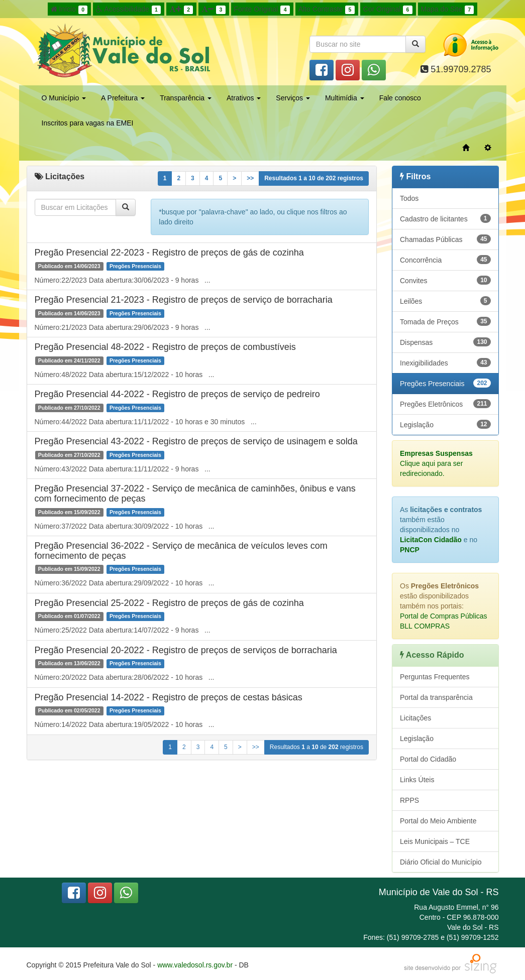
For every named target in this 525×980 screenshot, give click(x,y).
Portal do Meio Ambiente (438, 821)
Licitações (415, 718)
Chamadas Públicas (445, 239)
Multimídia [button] (345, 98)
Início (69, 10)
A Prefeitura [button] (123, 98)
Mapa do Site (448, 10)
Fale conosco (400, 98)
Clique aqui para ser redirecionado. (436, 463)
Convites (445, 280)
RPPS (409, 800)
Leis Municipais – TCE (435, 841)
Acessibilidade (128, 10)
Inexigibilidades (445, 362)
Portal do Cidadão (428, 759)
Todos (409, 198)
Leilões (445, 301)
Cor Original (388, 10)
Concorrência (445, 260)
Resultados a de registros (314, 178)
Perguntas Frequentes (435, 677)
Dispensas (445, 342)
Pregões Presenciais (445, 383)
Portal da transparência (436, 697)
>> (250, 178)
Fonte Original (262, 10)
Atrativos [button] (244, 98)
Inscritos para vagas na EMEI (88, 123)
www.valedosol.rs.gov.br (195, 965)
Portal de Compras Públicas (444, 616)
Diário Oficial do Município (441, 862)
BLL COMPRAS (425, 626)
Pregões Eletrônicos (445, 404)
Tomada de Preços (445, 321)
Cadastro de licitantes (445, 218)
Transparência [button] (186, 98)
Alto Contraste (327, 10)
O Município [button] (64, 98)
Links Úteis (417, 780)
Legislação (445, 424)
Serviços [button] (293, 98)
